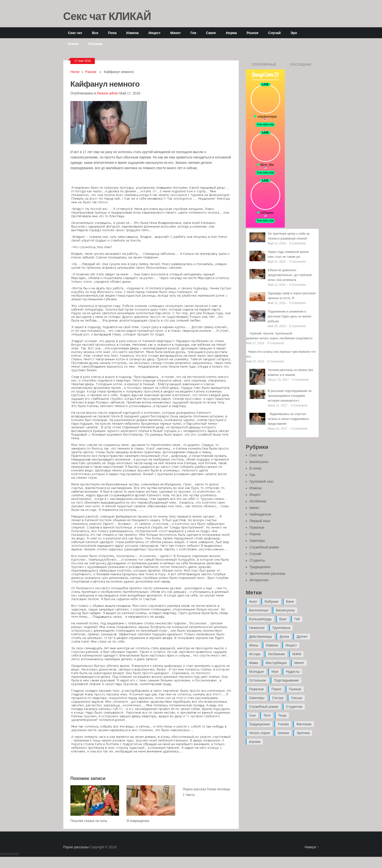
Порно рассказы (76, 847)
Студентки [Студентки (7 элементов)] (294, 707)
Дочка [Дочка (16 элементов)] (284, 637)
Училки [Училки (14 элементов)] (283, 724)
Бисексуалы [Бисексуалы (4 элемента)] (285, 610)
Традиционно (260, 567)
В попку (255, 468)
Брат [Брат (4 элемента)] (283, 619)
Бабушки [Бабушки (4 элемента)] (272, 601)
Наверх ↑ (312, 847)
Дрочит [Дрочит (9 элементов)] (302, 637)
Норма (231, 33)
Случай (274, 33)
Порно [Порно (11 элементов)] (276, 689)
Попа (112, 33)
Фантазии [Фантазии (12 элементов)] (304, 724)
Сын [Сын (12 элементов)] (252, 715)
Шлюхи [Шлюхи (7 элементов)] (283, 733)
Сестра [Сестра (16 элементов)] (278, 698)
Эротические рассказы (267, 573)
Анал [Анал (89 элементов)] (253, 601)
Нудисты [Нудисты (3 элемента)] (293, 672)
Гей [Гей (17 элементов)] (297, 619)
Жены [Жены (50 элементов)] (254, 645)
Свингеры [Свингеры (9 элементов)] (257, 698)
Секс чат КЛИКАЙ (107, 16)
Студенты (257, 560)
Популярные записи (264, 66)
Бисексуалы (259, 462)
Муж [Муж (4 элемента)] (275, 672)
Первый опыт (260, 521)
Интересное (259, 580)
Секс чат (75, 33)
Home (75, 72)
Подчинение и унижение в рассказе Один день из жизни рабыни (289, 316)
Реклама (96, 44)
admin (114, 93)
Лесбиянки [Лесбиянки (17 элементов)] (276, 654)
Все (95, 33)
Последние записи (301, 66)
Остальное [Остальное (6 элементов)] (258, 680)
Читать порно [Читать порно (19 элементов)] (260, 733)
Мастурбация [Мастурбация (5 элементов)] (276, 663)
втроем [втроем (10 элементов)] (255, 742)
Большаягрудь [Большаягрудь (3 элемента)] (260, 619)
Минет (176, 33)
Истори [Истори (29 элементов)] (255, 654)
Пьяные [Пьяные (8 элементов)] (295, 689)
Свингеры (257, 541)
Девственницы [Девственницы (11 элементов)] (260, 637)
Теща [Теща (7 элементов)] (282, 715)
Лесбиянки (258, 501)
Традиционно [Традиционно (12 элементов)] (259, 724)
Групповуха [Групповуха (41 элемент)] (281, 628)
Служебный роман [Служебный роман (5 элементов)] (264, 707)
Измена (132, 33)
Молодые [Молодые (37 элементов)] (256, 672)
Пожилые (257, 527)
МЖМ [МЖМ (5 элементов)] (297, 654)
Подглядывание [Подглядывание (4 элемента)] (286, 680)
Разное (253, 33)
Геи (193, 33)
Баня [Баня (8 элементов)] (290, 601)
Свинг (211, 33)
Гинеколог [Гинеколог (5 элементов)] (257, 628)
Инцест (154, 33)
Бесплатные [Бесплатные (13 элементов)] (259, 610)
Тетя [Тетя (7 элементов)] (267, 715)
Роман (73, 44)
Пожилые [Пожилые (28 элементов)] (256, 689)
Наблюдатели (260, 514)
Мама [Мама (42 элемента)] (253, 663)
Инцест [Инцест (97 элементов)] (291, 645)
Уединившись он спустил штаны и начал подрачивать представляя (288, 419)
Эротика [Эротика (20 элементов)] (303, 733)
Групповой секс (262, 481)
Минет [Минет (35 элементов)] (299, 663)
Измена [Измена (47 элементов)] (272, 645)
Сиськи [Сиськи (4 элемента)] (296, 698)
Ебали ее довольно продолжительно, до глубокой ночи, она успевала (290, 275)
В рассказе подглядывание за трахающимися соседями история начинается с (290, 396)
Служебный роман (264, 547)
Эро (294, 33)
